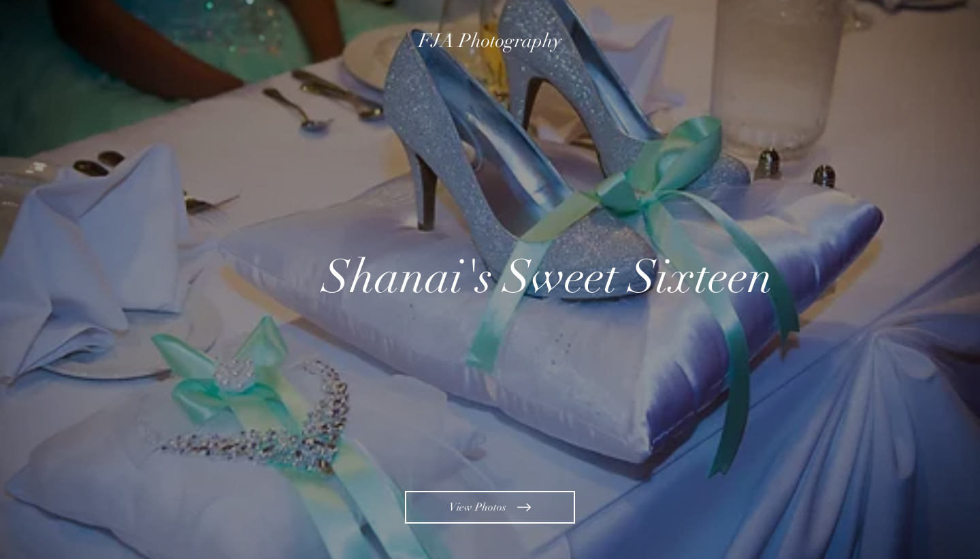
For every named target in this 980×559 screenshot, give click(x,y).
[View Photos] (490, 507)
